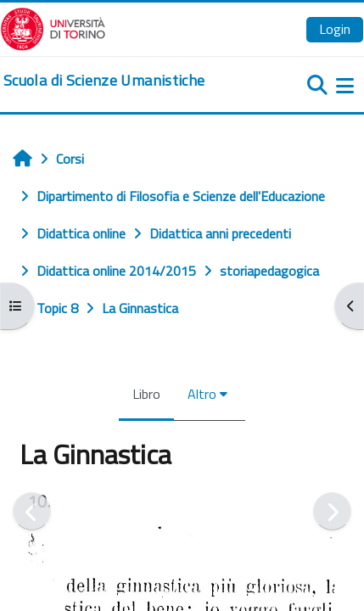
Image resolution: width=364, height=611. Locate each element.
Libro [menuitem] (146, 394)
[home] (104, 81)
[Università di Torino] (53, 27)
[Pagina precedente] (32, 511)
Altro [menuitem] (202, 394)
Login (335, 29)
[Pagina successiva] (332, 511)
